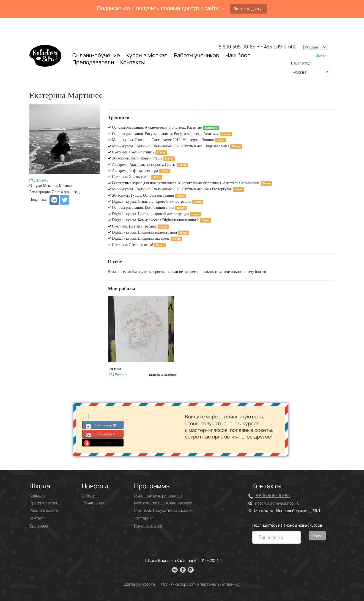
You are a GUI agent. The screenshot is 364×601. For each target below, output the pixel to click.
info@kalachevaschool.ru (277, 503)
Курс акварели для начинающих (163, 503)
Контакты (132, 62)
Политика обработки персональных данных (201, 584)
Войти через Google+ (103, 434)
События (90, 495)
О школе (37, 495)
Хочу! (317, 536)
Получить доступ (248, 9)
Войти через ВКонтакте (103, 425)
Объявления (93, 503)
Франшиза (39, 525)
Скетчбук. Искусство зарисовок (163, 510)
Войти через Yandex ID (103, 442)
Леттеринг (144, 518)
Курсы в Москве (147, 55)
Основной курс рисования (158, 495)
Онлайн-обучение (96, 55)
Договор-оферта (139, 584)
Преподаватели (93, 62)
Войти (321, 55)
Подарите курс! (148, 525)
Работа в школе (44, 510)
